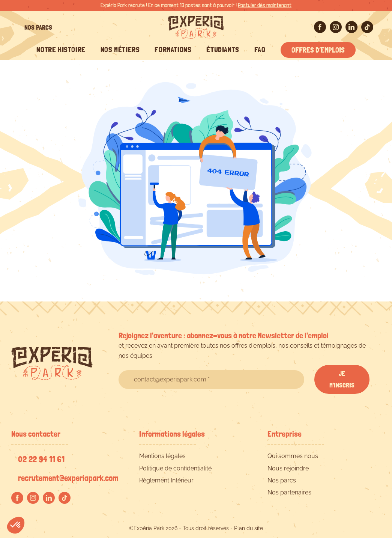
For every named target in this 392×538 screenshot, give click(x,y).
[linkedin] (351, 27)
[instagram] (336, 27)
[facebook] (320, 27)
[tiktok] (367, 27)
